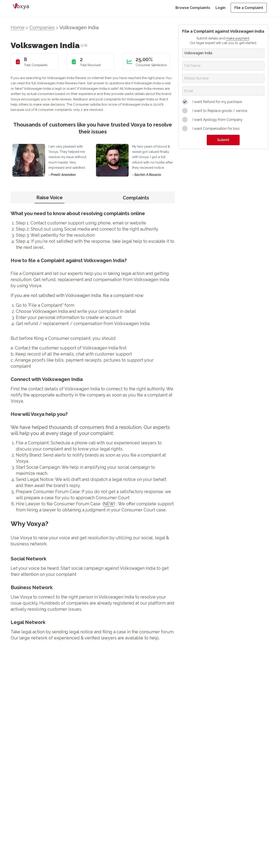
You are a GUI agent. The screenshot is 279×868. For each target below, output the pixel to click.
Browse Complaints (193, 8)
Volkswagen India (79, 27)
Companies (42, 27)
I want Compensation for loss (216, 129)
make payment (238, 38)
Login (220, 8)
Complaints (136, 198)
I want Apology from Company (217, 120)
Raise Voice (50, 197)
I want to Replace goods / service (220, 111)
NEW (109, 504)
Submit (223, 140)
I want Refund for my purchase (217, 102)
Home (18, 27)
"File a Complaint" (46, 305)
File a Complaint (249, 8)
